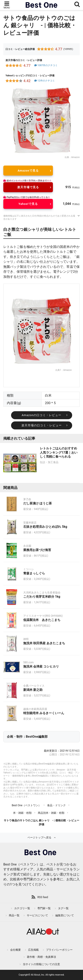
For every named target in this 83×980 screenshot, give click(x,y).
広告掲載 (33, 950)
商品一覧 (14, 915)
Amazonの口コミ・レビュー (41, 415)
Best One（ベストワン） (26, 805)
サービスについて (37, 915)
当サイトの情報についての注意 (41, 964)
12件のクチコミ (44, 81)
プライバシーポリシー (59, 950)
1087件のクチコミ (46, 65)
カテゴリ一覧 (22, 908)
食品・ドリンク (56, 805)
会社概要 (15, 950)
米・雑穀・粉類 (22, 813)
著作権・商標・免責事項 (41, 957)
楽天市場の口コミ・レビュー (42, 425)
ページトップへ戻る (39, 838)
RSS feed (43, 897)
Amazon (75, 157)
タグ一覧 (63, 908)
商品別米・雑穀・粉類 (51, 813)
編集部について (65, 915)
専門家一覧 (44, 908)
